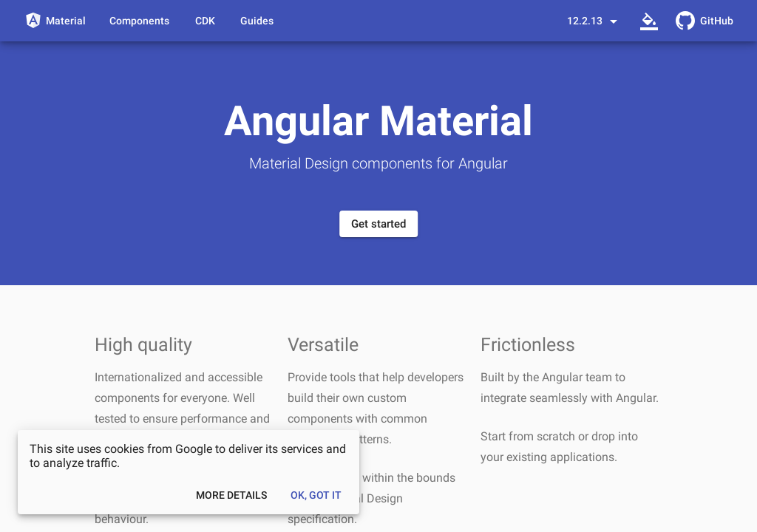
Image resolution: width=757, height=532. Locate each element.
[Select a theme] (649, 21)
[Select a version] (595, 21)
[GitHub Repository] (705, 21)
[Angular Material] (55, 20)
